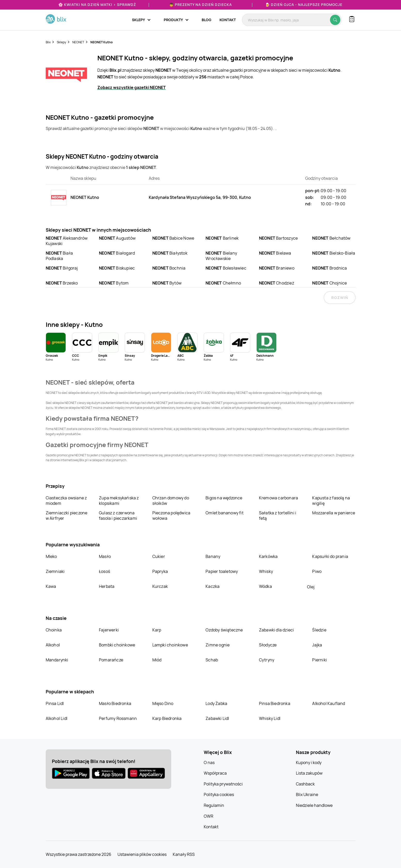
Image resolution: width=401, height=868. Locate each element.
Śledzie (319, 630)
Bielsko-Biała (334, 253)
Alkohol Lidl (57, 718)
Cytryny (267, 660)
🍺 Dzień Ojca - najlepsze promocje (304, 5)
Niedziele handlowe (314, 805)
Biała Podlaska (59, 256)
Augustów (117, 238)
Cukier (159, 556)
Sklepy (61, 42)
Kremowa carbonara (278, 498)
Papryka (160, 571)
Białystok (170, 253)
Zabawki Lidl (217, 718)
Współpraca (215, 773)
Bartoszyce (278, 238)
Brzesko (62, 283)
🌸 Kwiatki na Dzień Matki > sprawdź (97, 5)
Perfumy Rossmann (118, 718)
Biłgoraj (62, 268)
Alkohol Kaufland (329, 703)
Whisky (266, 571)
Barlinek (222, 238)
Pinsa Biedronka (275, 703)
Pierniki (320, 660)
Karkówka (268, 556)
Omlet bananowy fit (225, 513)
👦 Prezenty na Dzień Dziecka (200, 5)
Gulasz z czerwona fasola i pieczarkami (118, 516)
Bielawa (275, 253)
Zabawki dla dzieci (277, 630)
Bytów (167, 283)
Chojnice (329, 283)
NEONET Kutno (101, 42)
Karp (157, 630)
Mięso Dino (163, 703)
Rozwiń (340, 298)
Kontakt (228, 20)
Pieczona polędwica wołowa (171, 516)
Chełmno (223, 283)
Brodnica (329, 268)
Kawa (51, 586)
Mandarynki (57, 660)
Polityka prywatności (223, 784)
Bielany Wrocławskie (221, 256)
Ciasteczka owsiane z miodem (66, 501)
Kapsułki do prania (330, 556)
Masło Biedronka (115, 703)
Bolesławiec (226, 268)
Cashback (305, 784)
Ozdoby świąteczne (224, 630)
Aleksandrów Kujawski (67, 241)
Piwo (317, 571)
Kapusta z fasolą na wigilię (331, 501)
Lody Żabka (216, 703)
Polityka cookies (219, 794)
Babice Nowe (173, 238)
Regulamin (214, 805)
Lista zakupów (309, 773)
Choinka (54, 630)
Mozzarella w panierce (334, 513)
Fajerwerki (109, 630)
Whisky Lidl (270, 718)
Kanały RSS (184, 854)
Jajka (317, 645)
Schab (212, 660)
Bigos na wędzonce (224, 498)
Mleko (51, 556)
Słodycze (268, 645)
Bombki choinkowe (117, 645)
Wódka (265, 586)
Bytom (114, 283)
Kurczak (160, 586)
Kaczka (213, 586)
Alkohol (53, 645)
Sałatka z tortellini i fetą (278, 516)
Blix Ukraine (307, 794)
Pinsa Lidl (55, 703)
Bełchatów (331, 238)
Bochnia (169, 268)
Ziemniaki (55, 571)
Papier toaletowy (222, 571)
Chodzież (277, 283)
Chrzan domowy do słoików (171, 501)
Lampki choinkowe (170, 645)
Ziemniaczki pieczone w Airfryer (67, 516)
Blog (206, 20)
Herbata (107, 586)
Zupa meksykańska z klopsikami (119, 501)
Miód (157, 660)
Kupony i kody (309, 762)
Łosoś (104, 571)
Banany (213, 556)
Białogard (117, 253)
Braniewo (277, 268)
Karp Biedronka (167, 718)
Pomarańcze (111, 660)
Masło (105, 556)
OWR (209, 816)
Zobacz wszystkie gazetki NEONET (132, 87)
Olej (311, 587)
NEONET (78, 42)
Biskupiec (117, 268)
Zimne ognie (218, 645)
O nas (209, 762)
